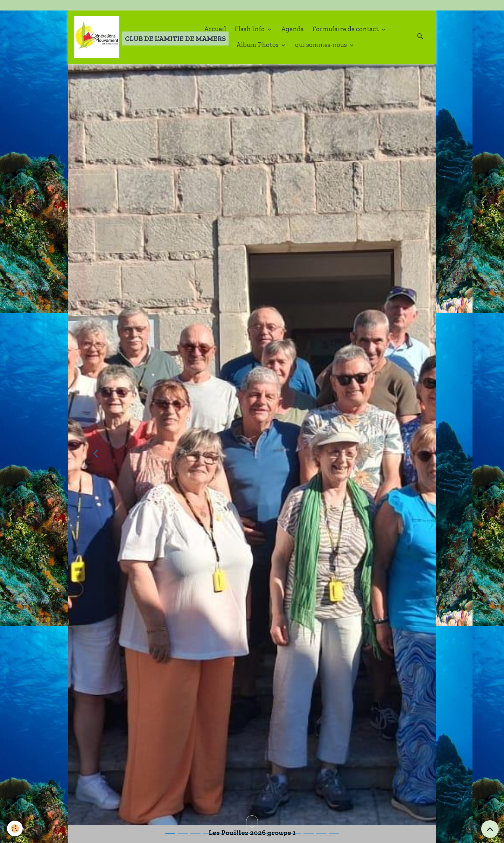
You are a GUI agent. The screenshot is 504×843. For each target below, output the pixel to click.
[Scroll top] (490, 829)
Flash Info (250, 29)
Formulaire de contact (346, 29)
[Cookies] (15, 828)
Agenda (292, 29)
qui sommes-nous (322, 45)
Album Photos (258, 45)
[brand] (128, 37)
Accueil (215, 29)
